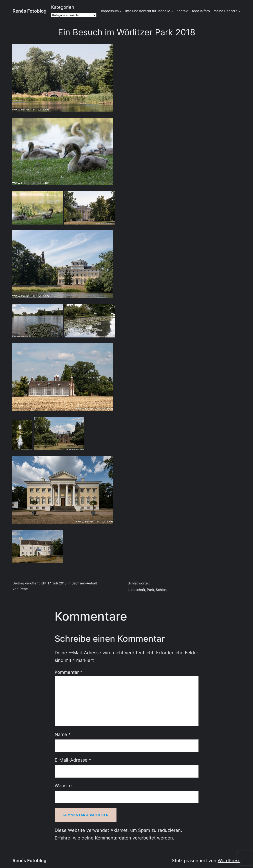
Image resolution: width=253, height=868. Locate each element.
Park (150, 590)
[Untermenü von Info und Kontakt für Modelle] (172, 11)
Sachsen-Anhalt (84, 583)
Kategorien (63, 7)
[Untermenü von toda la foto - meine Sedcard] (239, 11)
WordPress (229, 861)
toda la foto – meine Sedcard (215, 11)
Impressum (110, 11)
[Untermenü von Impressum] (121, 11)
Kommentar (68, 672)
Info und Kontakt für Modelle (148, 11)
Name (63, 734)
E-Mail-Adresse (73, 760)
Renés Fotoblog (30, 11)
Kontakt (182, 11)
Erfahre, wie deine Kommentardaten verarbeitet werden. (114, 838)
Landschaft (136, 590)
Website (63, 786)
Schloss (162, 590)
